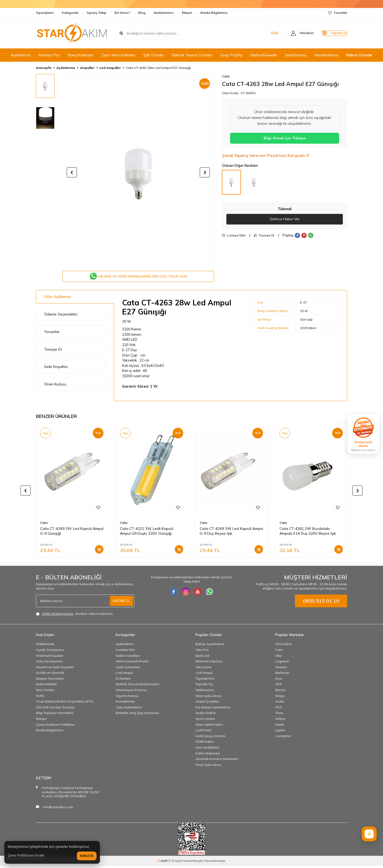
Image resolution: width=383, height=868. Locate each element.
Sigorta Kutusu (127, 698)
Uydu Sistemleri (128, 669)
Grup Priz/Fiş (231, 55)
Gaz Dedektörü (207, 749)
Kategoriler (70, 13)
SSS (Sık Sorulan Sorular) (55, 709)
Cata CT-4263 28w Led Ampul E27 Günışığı (158, 68)
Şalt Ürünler (154, 55)
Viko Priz (202, 652)
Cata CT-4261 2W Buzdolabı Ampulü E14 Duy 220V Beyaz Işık (308, 533)
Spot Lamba (205, 721)
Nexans (281, 669)
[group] (138, 172)
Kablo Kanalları (128, 657)
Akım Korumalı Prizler (132, 663)
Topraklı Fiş (204, 686)
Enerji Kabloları (81, 55)
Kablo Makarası (208, 755)
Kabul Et (87, 856)
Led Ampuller (110, 68)
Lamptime (283, 738)
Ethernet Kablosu (209, 663)
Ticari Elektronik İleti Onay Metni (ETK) (65, 703)
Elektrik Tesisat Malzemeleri (137, 686)
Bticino (280, 692)
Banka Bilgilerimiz (214, 13)
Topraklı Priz (205, 681)
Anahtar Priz (49, 55)
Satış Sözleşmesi (49, 663)
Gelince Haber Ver (285, 219)
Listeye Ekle (234, 236)
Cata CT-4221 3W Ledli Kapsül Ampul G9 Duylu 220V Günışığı (147, 533)
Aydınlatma (20, 55)
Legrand (282, 663)
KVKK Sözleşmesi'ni (58, 616)
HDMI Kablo (205, 744)
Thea (279, 715)
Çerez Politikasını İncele (26, 855)
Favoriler (338, 13)
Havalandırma (326, 55)
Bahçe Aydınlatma (210, 646)
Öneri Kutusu (55, 386)
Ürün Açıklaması (58, 299)
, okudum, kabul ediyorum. (75, 616)
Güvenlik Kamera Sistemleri (217, 761)
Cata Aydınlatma (129, 709)
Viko (279, 657)
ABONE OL (121, 603)
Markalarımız (164, 13)
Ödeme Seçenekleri (61, 316)
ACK (279, 686)
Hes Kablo (284, 646)
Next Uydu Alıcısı (208, 698)
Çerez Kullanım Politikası (55, 727)
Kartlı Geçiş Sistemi (211, 738)
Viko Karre (203, 669)
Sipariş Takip (97, 13)
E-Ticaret (175, 863)
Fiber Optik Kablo (209, 727)
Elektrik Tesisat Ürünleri (192, 55)
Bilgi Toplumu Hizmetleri (55, 715)
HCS (279, 709)
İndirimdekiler (46, 686)
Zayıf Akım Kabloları (118, 55)
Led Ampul (124, 675)
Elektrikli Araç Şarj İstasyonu (137, 715)
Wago (280, 698)
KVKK (40, 698)
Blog (142, 13)
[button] (72, 172)
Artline (280, 721)
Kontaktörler (125, 703)
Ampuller (87, 68)
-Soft (163, 863)
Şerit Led (202, 657)
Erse (279, 681)
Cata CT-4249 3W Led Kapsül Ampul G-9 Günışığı (72, 533)
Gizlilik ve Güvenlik (50, 675)
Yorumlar (52, 334)
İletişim (187, 13)
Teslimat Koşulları (50, 657)
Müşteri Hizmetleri (50, 681)
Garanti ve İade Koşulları (55, 669)
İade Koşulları (56, 369)
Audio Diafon (206, 715)
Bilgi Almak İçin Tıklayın (285, 138)
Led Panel (203, 732)
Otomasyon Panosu (131, 692)
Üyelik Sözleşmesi (50, 652)
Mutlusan (282, 675)
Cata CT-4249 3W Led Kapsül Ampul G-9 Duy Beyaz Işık (231, 533)
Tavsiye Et (264, 236)
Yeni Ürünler (45, 692)
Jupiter (280, 732)
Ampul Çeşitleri (207, 703)
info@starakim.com (58, 809)
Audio (280, 703)
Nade (280, 727)
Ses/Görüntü (296, 55)
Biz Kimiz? (122, 13)
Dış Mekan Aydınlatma (213, 709)
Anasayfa (44, 68)
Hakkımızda (45, 646)
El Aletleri (123, 681)
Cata (226, 76)
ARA (264, 33)
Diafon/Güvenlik (264, 55)
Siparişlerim (45, 13)
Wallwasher (205, 692)
